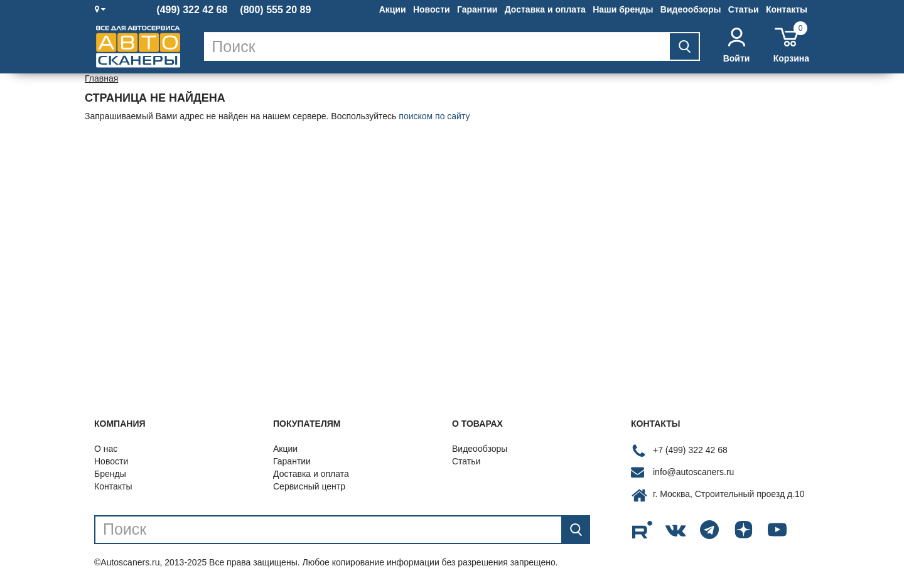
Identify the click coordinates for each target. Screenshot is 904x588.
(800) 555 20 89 (275, 10)
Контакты (787, 9)
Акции (393, 9)
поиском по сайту (434, 116)
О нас (106, 449)
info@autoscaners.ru (693, 472)
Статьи (744, 9)
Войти (737, 45)
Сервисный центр (309, 486)
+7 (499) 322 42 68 (690, 450)
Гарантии (477, 9)
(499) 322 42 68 (192, 10)
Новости (432, 9)
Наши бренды (623, 9)
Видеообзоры (691, 9)
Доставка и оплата (545, 9)
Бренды (110, 474)
